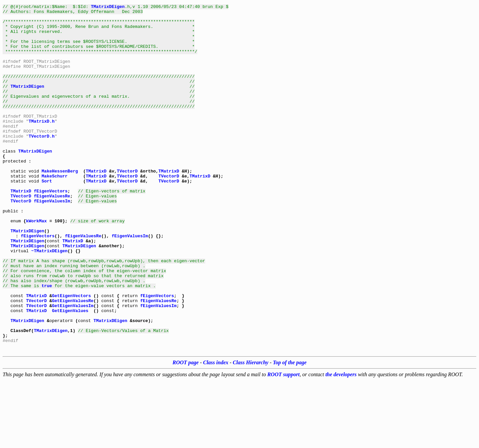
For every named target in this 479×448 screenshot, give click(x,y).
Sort (47, 217)
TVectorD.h (42, 163)
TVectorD (127, 205)
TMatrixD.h (42, 145)
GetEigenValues (70, 372)
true (47, 342)
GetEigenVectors (71, 354)
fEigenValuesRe (52, 235)
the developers (341, 442)
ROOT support (283, 442)
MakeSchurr (55, 211)
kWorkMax (36, 265)
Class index (216, 430)
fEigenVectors (51, 229)
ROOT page (186, 430)
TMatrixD (96, 205)
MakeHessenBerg (60, 205)
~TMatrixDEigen (49, 300)
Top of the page (290, 430)
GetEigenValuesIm (73, 366)
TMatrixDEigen (108, 7)
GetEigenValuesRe (73, 360)
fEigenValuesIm (52, 241)
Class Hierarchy (251, 430)
